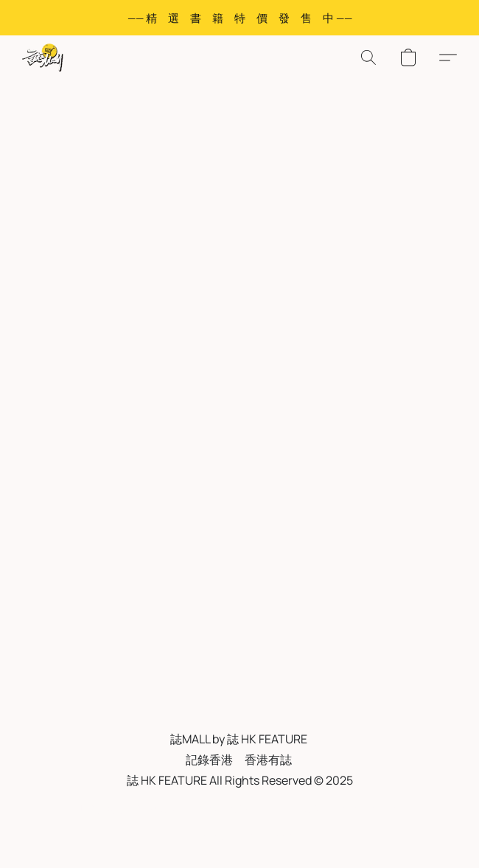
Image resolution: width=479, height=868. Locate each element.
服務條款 (101, 809)
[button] (43, 58)
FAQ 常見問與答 (229, 809)
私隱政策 (157, 809)
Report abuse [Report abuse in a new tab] (368, 809)
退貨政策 (301, 809)
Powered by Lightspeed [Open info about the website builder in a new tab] (239, 836)
